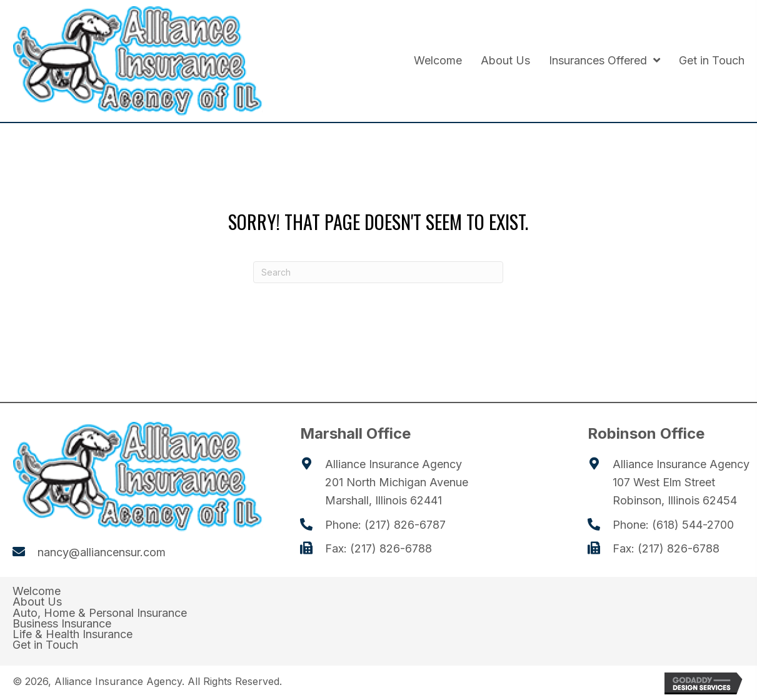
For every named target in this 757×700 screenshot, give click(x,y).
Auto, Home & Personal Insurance (100, 613)
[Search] (378, 272)
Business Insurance (62, 624)
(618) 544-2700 (693, 525)
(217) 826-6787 (405, 525)
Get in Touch (45, 645)
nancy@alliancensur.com (102, 552)
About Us (37, 602)
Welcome (37, 591)
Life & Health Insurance (73, 634)
